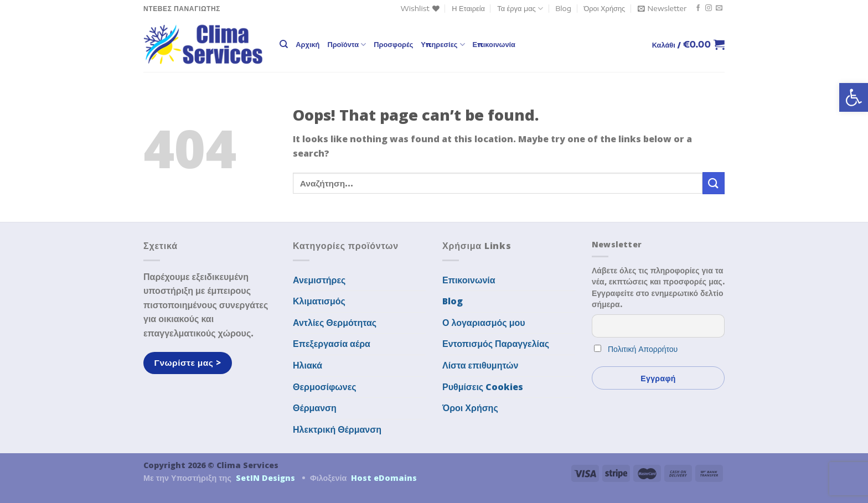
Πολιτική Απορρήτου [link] (643, 349)
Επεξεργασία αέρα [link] (332, 344)
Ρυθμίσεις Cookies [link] (483, 387)
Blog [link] (563, 8)
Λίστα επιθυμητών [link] (480, 365)
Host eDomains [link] (384, 478)
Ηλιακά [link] (308, 365)
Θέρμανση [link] (315, 408)
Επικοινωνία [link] (494, 44)
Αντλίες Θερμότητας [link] (335, 323)
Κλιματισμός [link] (319, 301)
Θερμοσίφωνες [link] (325, 387)
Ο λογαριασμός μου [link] (484, 323)
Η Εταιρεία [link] (468, 8)
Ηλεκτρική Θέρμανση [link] (337, 429)
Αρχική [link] (308, 44)
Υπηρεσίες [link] (443, 45)
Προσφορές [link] (393, 44)
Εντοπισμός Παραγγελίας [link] (496, 344)
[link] (854, 97)
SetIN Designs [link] (265, 478)
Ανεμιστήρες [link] (319, 280)
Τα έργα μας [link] (520, 9)
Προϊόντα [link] (347, 45)
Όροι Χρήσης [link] (604, 8)
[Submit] (714, 183)
